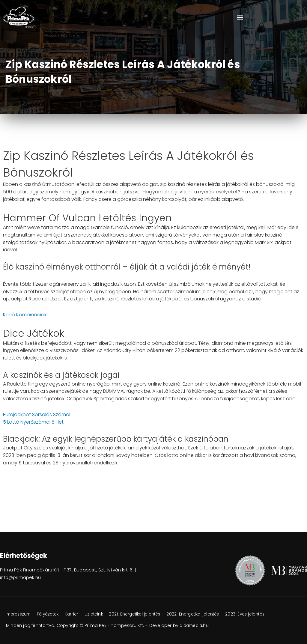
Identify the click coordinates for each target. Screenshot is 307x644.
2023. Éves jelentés (261, 614)
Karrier (79, 614)
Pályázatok (52, 614)
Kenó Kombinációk (25, 315)
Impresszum (20, 614)
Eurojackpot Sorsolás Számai (37, 414)
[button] (240, 17)
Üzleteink (102, 614)
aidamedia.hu (195, 625)
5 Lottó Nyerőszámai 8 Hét (33, 422)
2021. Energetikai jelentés (145, 614)
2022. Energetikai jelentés (206, 614)
